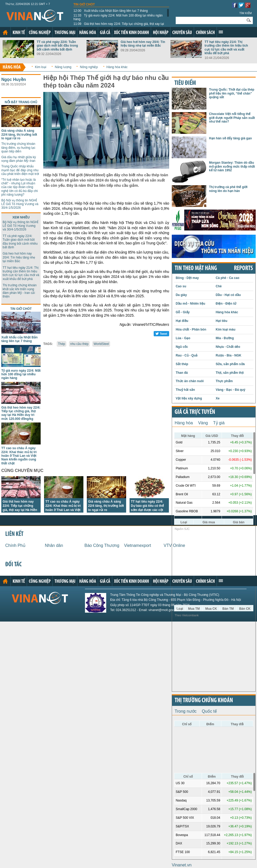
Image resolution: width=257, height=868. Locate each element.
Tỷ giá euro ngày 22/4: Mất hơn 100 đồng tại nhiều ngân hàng (118, 17)
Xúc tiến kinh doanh (132, 33)
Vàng (203, 423)
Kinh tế (19, 33)
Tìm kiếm (245, 13)
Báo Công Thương (102, 545)
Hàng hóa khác (117, 67)
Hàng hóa (88, 33)
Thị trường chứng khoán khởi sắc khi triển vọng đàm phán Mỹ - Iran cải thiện (20, 291)
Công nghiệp (40, 33)
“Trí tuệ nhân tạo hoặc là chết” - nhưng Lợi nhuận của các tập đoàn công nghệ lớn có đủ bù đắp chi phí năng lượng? (20, 187)
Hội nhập (161, 33)
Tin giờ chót (84, 4)
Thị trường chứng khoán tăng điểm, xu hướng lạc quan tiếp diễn (18, 148)
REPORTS (243, 268)
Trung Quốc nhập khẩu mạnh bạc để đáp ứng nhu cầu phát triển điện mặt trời (20, 170)
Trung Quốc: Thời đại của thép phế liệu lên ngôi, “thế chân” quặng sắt (232, 93)
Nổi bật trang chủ (21, 102)
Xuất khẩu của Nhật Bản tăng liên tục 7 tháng (111, 11)
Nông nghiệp (89, 67)
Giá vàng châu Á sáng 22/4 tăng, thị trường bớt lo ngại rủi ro (19, 134)
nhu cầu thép (79, 344)
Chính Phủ (15, 545)
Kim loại (41, 67)
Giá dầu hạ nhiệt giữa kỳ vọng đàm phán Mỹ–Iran (19, 159)
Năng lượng (63, 67)
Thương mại (65, 33)
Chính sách (205, 33)
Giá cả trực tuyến (195, 412)
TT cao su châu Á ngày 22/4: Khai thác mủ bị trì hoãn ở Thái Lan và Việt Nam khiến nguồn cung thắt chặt (19, 456)
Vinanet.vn (182, 865)
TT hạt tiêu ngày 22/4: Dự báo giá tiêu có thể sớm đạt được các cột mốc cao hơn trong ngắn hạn (149, 510)
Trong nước (186, 711)
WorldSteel (101, 344)
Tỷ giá (219, 423)
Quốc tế (209, 711)
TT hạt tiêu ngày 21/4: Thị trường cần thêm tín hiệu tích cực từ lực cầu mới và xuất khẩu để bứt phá (226, 48)
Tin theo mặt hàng (196, 268)
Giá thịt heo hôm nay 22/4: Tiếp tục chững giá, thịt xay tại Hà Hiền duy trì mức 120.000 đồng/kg (119, 26)
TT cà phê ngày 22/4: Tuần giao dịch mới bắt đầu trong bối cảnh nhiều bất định (57, 46)
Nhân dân (54, 545)
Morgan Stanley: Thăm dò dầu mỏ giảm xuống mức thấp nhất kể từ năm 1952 (232, 166)
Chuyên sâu (182, 33)
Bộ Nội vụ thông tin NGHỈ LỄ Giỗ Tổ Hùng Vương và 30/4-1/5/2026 (20, 204)
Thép (61, 344)
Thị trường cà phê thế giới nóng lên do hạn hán (228, 189)
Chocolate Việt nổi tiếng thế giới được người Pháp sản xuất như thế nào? (232, 118)
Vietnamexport (138, 545)
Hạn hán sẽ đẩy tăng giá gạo (230, 138)
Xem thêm (221, 32)
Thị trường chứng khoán (204, 701)
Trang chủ (5, 32)
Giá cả (105, 33)
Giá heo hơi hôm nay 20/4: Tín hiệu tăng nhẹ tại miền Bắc (143, 44)
